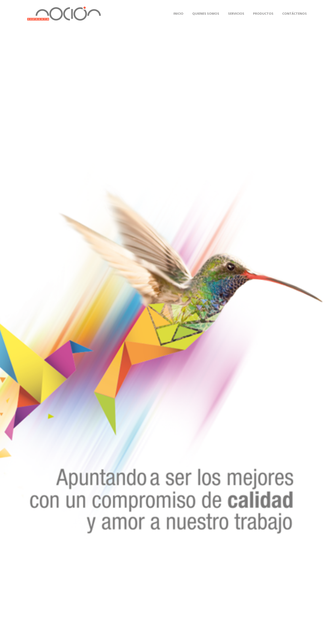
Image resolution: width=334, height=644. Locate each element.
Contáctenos (295, 13)
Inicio (178, 13)
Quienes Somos (206, 13)
